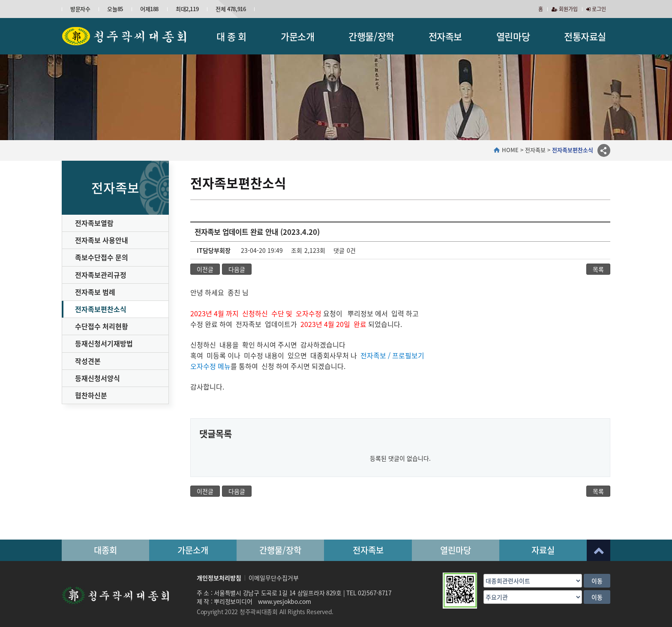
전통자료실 (585, 36)
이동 (597, 581)
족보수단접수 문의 (102, 257)
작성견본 (88, 361)
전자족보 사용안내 (102, 240)
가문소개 (297, 36)
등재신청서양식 (97, 378)
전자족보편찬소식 (101, 309)
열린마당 (513, 36)
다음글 (237, 269)
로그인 (596, 9)
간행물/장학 (371, 36)
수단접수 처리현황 (102, 326)
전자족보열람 (94, 223)
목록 (598, 269)
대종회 (105, 550)
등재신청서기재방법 (104, 343)
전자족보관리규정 (101, 275)
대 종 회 (231, 36)
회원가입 (565, 9)
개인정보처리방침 (219, 578)
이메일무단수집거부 (274, 578)
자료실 (543, 550)
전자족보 (445, 36)
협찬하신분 (91, 395)
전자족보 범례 (95, 292)
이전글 (205, 269)
